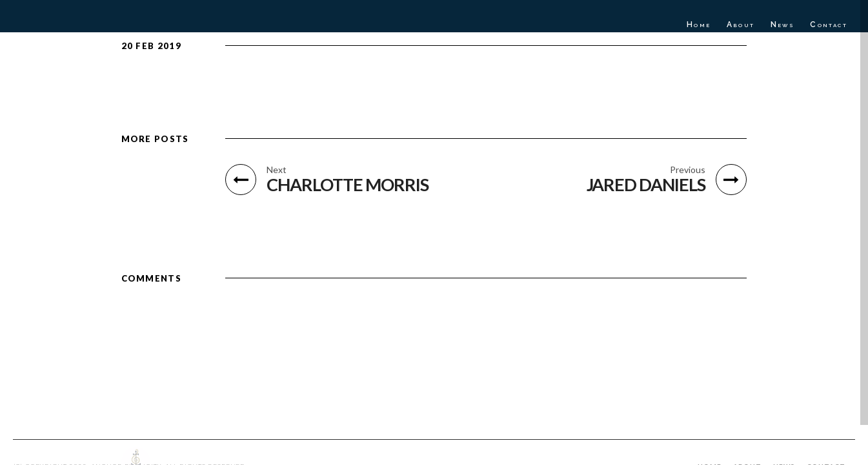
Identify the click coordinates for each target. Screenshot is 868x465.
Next (277, 170)
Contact (829, 25)
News (783, 25)
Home (699, 25)
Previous (688, 170)
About (741, 25)
